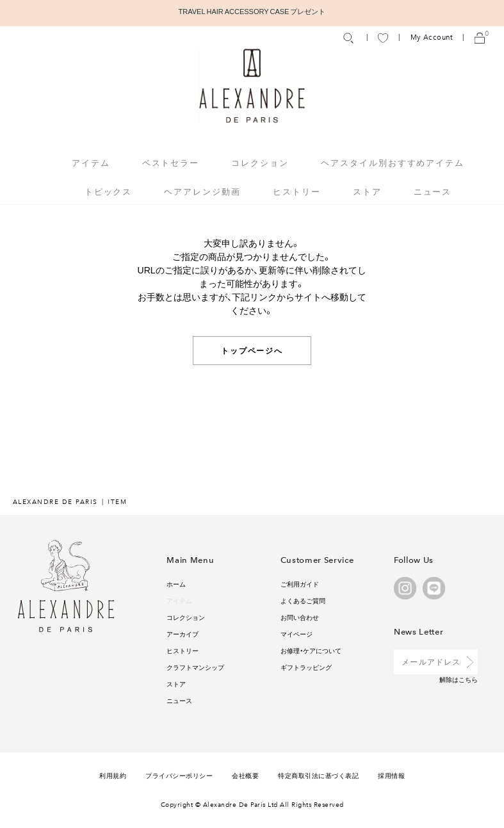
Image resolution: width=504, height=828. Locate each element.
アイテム (179, 600)
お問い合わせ (300, 617)
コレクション (186, 617)
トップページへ (252, 350)
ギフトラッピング (306, 667)
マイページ (297, 634)
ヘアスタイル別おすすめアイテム (393, 162)
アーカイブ (183, 634)
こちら (468, 679)
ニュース (433, 191)
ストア (367, 191)
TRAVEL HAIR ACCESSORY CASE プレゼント (252, 11)
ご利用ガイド (300, 584)
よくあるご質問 (303, 600)
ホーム (176, 584)
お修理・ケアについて (311, 650)
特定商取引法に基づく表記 (318, 775)
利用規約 (113, 775)
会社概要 (245, 775)
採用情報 (391, 775)
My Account (432, 37)
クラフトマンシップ (195, 667)
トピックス (109, 191)
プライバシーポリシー (179, 775)
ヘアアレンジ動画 (202, 191)
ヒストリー (297, 191)
